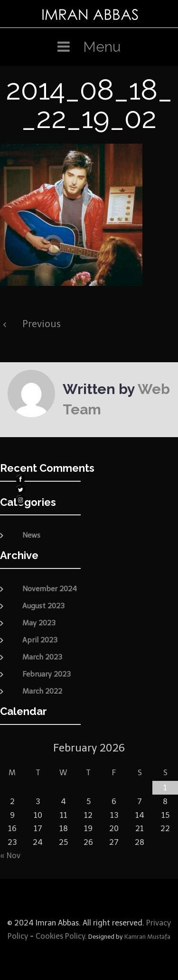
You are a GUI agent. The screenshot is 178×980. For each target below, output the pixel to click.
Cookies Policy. (61, 936)
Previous (42, 324)
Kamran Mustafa (147, 937)
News (31, 535)
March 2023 (42, 657)
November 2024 (50, 589)
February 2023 (47, 674)
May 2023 (39, 623)
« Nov (10, 856)
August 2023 (43, 606)
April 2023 (40, 640)
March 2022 (42, 691)
